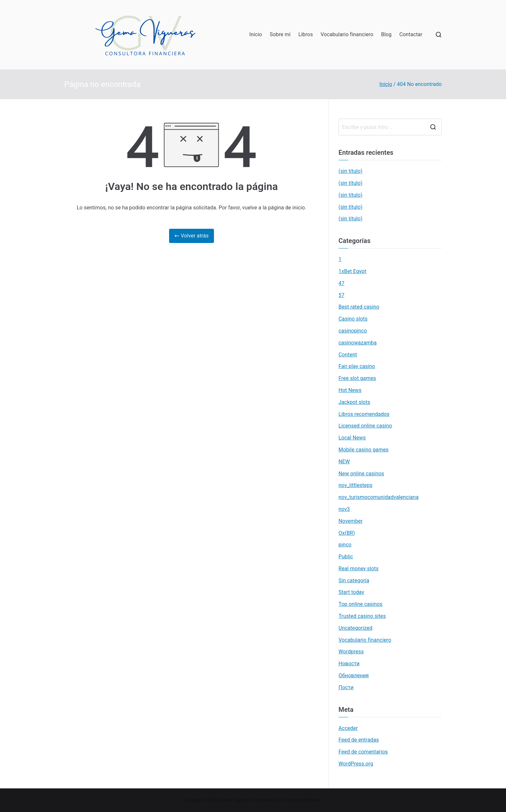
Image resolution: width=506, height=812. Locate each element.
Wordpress (351, 652)
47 (341, 283)
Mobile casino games (364, 450)
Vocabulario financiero (347, 34)
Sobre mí (280, 34)
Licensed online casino (365, 426)
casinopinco (353, 331)
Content (348, 355)
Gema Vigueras (236, 800)
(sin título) (350, 171)
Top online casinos (360, 604)
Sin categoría (354, 580)
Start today (351, 592)
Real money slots (359, 569)
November (351, 521)
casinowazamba (358, 343)
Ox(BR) (347, 533)
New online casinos (361, 474)
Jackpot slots (354, 402)
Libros (305, 34)
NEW (344, 462)
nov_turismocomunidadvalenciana (379, 497)
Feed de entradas (359, 740)
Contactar (411, 34)
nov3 (344, 509)
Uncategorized (355, 628)
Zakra (289, 800)
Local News (352, 438)
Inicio (255, 34)
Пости (346, 687)
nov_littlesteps (355, 485)
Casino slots (353, 319)
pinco (345, 545)
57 (341, 295)
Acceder (348, 728)
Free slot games (357, 378)
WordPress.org (356, 764)
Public (346, 557)
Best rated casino (359, 307)
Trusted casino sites (362, 616)
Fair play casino (357, 366)
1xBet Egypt (352, 271)
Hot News (350, 390)
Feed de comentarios (363, 752)
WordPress (310, 800)
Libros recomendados (364, 414)
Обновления (354, 675)
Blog (386, 34)
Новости (349, 664)
